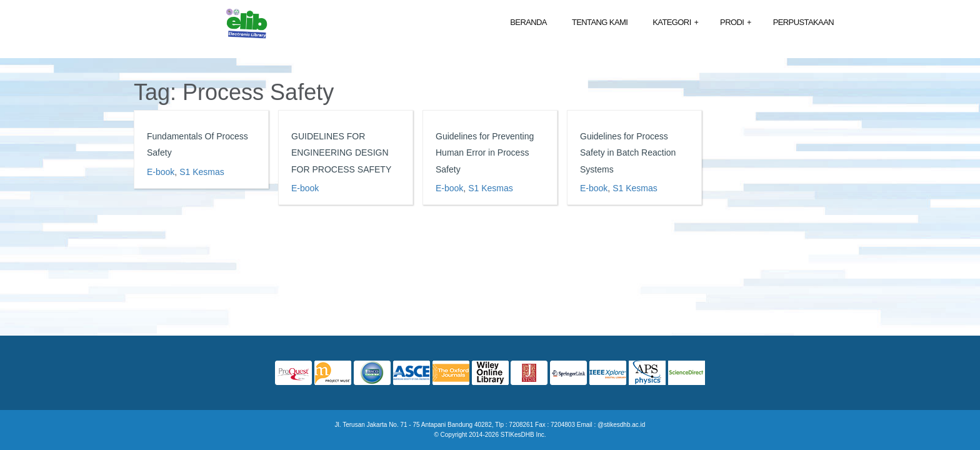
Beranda (528, 22)
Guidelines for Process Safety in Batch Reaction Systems (628, 153)
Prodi (736, 23)
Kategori (675, 23)
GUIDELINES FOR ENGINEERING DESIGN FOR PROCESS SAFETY (341, 153)
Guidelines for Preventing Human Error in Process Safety (485, 153)
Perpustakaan (803, 22)
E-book (161, 172)
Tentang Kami (600, 22)
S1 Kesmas (202, 172)
